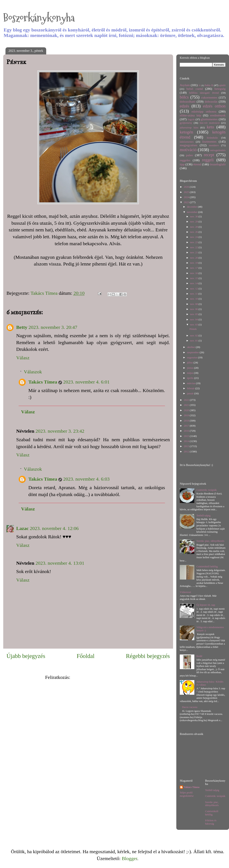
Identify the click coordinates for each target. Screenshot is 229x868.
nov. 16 (194, 273)
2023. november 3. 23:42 (60, 431)
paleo (189, 155)
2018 (187, 421)
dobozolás (211, 101)
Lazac (22, 528)
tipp (182, 164)
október (191, 347)
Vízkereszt (185, 592)
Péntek (193, 329)
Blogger (129, 858)
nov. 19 (194, 263)
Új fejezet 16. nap (206, 605)
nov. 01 (194, 341)
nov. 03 (194, 325)
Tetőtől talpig (203, 515)
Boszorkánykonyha (39, 18)
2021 (187, 405)
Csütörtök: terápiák (207, 490)
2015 (187, 436)
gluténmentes (209, 119)
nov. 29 (194, 222)
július (190, 362)
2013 (187, 446)
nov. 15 (194, 278)
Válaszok (33, 372)
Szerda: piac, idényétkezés (210, 541)
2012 (187, 451)
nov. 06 (194, 309)
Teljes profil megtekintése (187, 794)
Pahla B (209, 85)
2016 (187, 431)
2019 (187, 415)
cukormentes (209, 97)
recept (209, 155)
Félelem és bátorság (211, 822)
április (191, 378)
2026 (187, 187)
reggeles (185, 160)
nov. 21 (194, 252)
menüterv (214, 145)
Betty (22, 327)
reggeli (208, 160)
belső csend (195, 89)
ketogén (186, 132)
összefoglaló (218, 164)
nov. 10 (194, 299)
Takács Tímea (43, 382)
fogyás (191, 119)
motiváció (188, 150)
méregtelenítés (218, 150)
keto (210, 127)
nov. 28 (194, 227)
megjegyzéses (189, 145)
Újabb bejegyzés (26, 656)
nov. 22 (194, 247)
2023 (187, 202)
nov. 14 (194, 283)
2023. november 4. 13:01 (60, 563)
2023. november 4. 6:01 (86, 382)
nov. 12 (194, 289)
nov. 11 (194, 294)
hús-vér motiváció (210, 123)
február (191, 388)
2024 (187, 197)
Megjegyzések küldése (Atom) (101, 677)
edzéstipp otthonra (204, 111)
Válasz (23, 358)
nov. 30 (194, 216)
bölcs (184, 97)
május (190, 373)
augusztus (193, 357)
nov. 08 (194, 304)
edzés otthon (214, 106)
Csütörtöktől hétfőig (207, 566)
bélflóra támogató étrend (204, 93)
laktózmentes (187, 142)
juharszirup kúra (189, 127)
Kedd (199, 656)
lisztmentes (209, 141)
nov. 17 (194, 268)
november (193, 212)
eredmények (218, 115)
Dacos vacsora (190, 707)
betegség (220, 89)
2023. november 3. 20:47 (53, 327)
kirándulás (212, 138)
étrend (197, 164)
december (193, 207)
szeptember (193, 352)
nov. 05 (194, 314)
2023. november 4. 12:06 (54, 528)
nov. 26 (194, 232)
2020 (187, 410)
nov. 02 (194, 335)
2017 (187, 426)
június (191, 368)
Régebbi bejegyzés (148, 656)
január (191, 393)
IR (200, 85)
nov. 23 (194, 242)
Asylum (185, 85)
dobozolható (188, 101)
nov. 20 (194, 258)
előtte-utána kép (190, 115)
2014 (187, 441)
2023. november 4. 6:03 (86, 479)
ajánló (222, 85)
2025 (187, 192)
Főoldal (86, 656)
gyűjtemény (186, 123)
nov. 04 (194, 319)
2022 (187, 400)
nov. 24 (194, 237)
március (192, 383)
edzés (184, 106)
